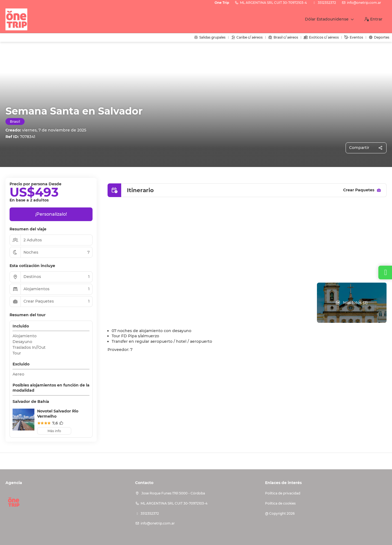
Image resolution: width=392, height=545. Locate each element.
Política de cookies (280, 503)
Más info (54, 431)
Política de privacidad (283, 493)
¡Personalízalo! (51, 214)
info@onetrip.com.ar (364, 3)
